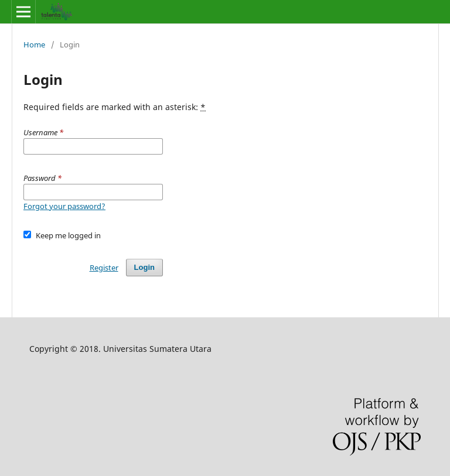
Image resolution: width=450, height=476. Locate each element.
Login (144, 267)
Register (104, 268)
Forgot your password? (64, 206)
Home (34, 44)
